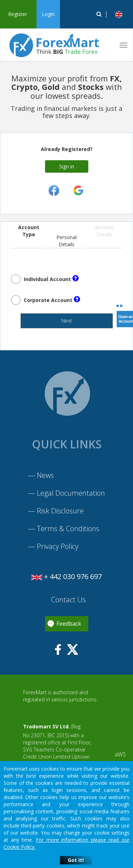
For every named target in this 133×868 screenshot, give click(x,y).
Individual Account (51, 279)
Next (67, 321)
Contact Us (68, 600)
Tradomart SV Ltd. (46, 726)
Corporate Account (52, 300)
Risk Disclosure (60, 511)
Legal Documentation (71, 493)
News (45, 475)
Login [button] (48, 14)
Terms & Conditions (68, 529)
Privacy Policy (58, 546)
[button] (119, 14)
